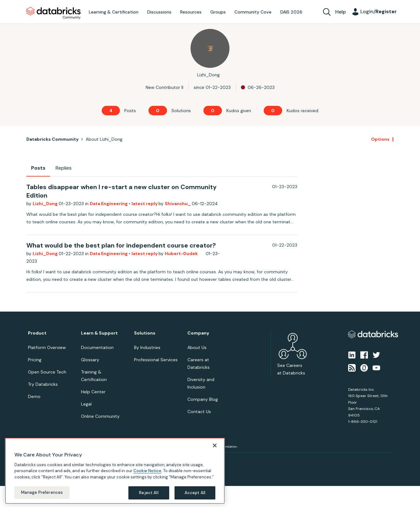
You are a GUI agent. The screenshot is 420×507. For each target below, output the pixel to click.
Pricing (35, 360)
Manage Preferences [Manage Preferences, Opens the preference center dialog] (42, 492)
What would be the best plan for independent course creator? (121, 245)
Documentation (97, 347)
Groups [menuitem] (218, 12)
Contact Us (199, 412)
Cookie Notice (147, 471)
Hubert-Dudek (181, 253)
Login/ (379, 11)
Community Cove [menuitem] (253, 12)
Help (341, 12)
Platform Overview (47, 347)
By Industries (147, 347)
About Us (197, 347)
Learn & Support (99, 333)
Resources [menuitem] (191, 12)
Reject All (149, 493)
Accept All (195, 493)
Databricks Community (54, 13)
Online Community (100, 416)
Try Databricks (43, 384)
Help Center (93, 392)
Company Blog (203, 399)
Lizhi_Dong (46, 204)
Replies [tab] (64, 168)
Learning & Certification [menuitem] (114, 12)
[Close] (215, 445)
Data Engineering (109, 204)
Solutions (145, 333)
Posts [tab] (38, 168)
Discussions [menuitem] (159, 12)
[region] (115, 471)
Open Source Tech (47, 372)
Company (198, 333)
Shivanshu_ (178, 204)
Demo (34, 396)
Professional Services (156, 360)
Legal (86, 404)
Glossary (90, 360)
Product (37, 333)
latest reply (145, 204)
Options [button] (380, 139)
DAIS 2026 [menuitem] (291, 12)
